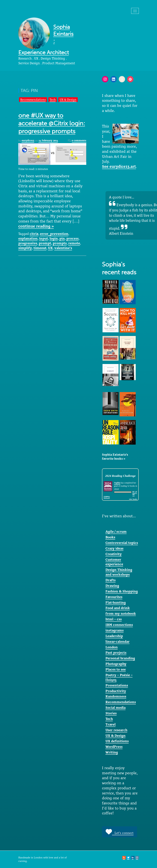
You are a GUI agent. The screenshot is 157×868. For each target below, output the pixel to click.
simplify (25, 248)
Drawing (112, 586)
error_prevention (54, 234)
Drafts (111, 580)
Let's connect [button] (120, 832)
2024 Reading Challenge (120, 476)
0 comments (79, 140)
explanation (28, 238)
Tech (53, 100)
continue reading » (36, 226)
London (112, 647)
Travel (111, 724)
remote (74, 243)
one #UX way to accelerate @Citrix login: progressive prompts (52, 123)
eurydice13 (28, 140)
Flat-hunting (116, 602)
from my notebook (121, 613)
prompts (60, 243)
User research (116, 730)
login (54, 238)
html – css (114, 619)
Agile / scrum (116, 531)
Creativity (114, 554)
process (72, 238)
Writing (112, 752)
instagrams (115, 630)
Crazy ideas (114, 548)
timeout (40, 248)
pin (62, 238)
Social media (116, 708)
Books (110, 537)
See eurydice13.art (119, 166)
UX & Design (68, 100)
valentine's (63, 248)
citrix (34, 234)
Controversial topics (122, 543)
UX (50, 248)
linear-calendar (118, 641)
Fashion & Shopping (122, 591)
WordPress (114, 747)
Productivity (116, 691)
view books (133, 499)
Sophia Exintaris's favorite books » (115, 457)
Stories (111, 713)
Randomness (116, 696)
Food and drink (118, 608)
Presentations (117, 685)
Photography (116, 664)
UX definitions (117, 741)
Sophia (117, 483)
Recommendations (33, 100)
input (44, 238)
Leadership (114, 636)
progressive (28, 243)
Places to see (116, 669)
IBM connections (119, 625)
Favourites (114, 597)
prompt (45, 243)
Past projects (116, 653)
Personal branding (120, 658)
